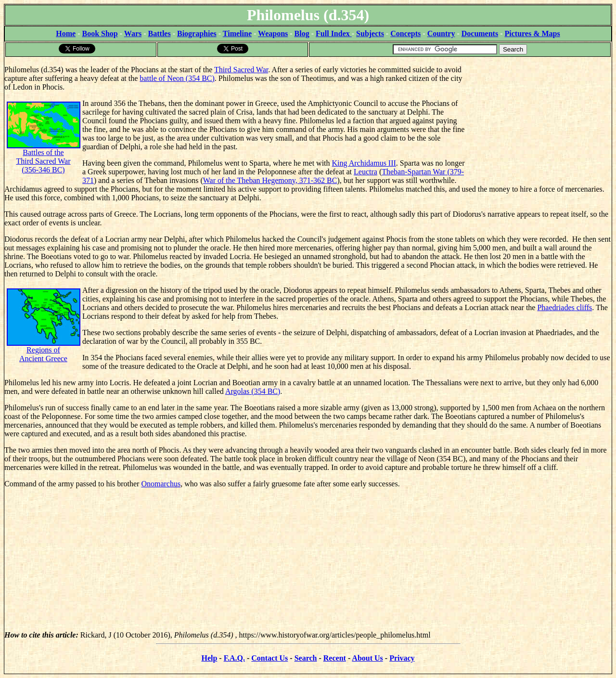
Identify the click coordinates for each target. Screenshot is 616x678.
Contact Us (269, 658)
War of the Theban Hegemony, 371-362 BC (270, 180)
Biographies (197, 33)
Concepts (405, 33)
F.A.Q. (234, 658)
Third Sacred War (241, 70)
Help (209, 658)
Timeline (237, 33)
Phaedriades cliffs (565, 307)
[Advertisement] (539, 118)
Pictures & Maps (533, 33)
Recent (335, 658)
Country (441, 33)
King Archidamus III (364, 163)
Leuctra (366, 172)
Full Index (334, 33)
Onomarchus (161, 484)
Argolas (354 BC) (253, 391)
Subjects (370, 33)
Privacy (402, 658)
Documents (480, 33)
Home (66, 33)
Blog (302, 33)
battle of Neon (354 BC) (177, 78)
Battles (160, 33)
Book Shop (100, 33)
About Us (367, 658)
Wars (133, 33)
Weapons (273, 33)
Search (306, 658)
